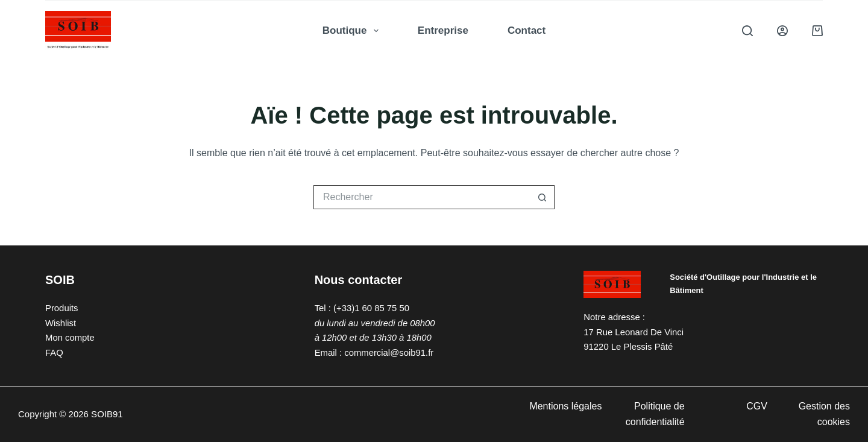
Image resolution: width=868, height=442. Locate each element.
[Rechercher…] (422, 197)
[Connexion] (782, 31)
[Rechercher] (747, 31)
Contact (527, 30)
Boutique (353, 31)
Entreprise (443, 30)
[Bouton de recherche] (542, 197)
